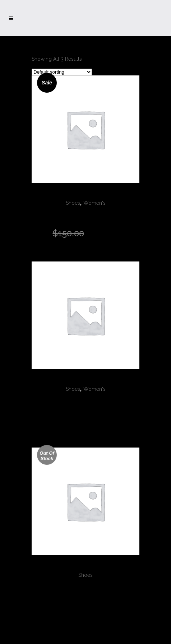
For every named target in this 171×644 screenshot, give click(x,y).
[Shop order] (62, 72)
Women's (94, 203)
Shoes (73, 203)
